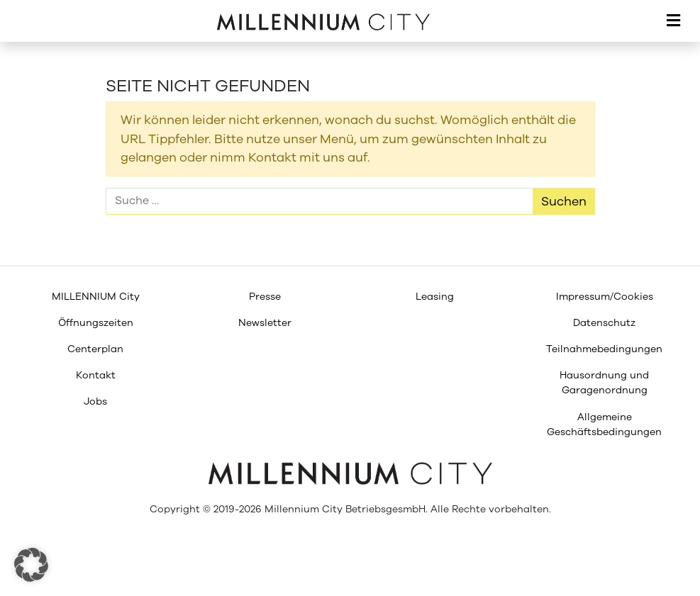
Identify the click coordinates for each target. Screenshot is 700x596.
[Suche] (320, 201)
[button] (31, 565)
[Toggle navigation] (673, 21)
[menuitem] (95, 297)
